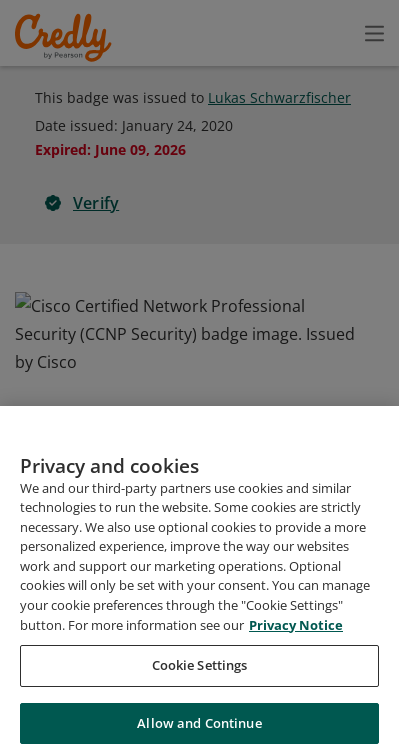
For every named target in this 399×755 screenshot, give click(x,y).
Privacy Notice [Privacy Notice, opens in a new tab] (296, 718)
